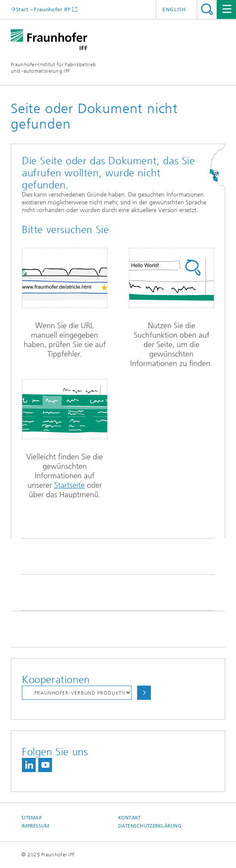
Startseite (69, 485)
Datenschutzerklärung (150, 826)
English (174, 9)
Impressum (35, 826)
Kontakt (130, 818)
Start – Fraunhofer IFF (43, 9)
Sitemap (32, 818)
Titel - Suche (207, 9)
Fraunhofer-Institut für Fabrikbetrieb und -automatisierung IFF (53, 68)
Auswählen (144, 693)
